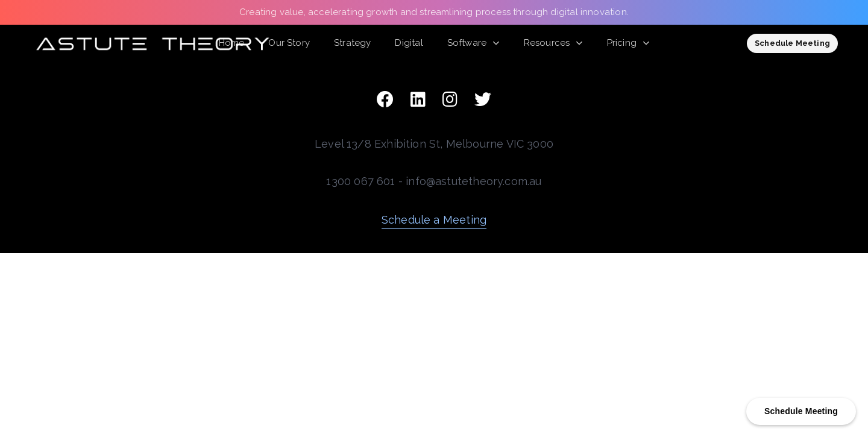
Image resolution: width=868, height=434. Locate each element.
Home (232, 43)
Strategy (352, 43)
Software (473, 43)
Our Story (289, 43)
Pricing (628, 43)
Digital (409, 43)
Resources (553, 43)
